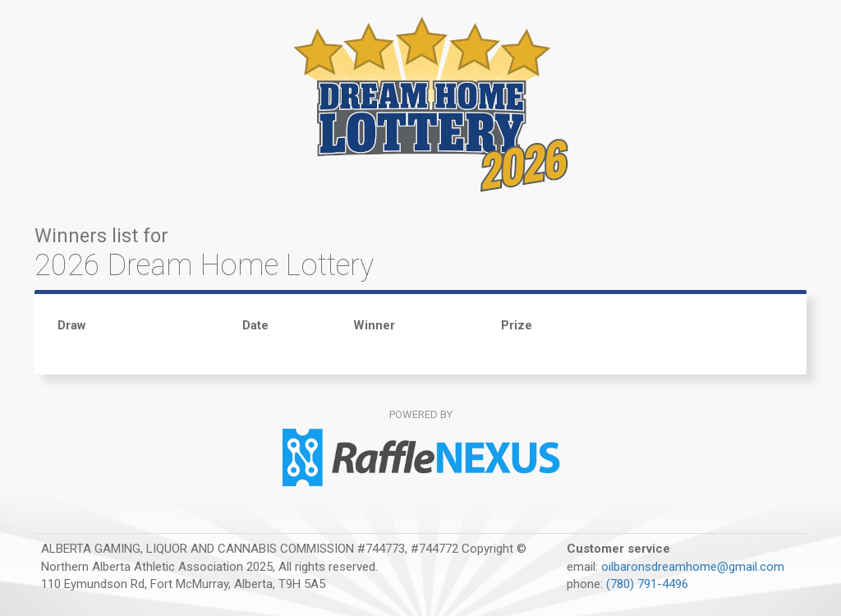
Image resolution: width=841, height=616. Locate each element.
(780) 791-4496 (647, 584)
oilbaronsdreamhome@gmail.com (693, 567)
